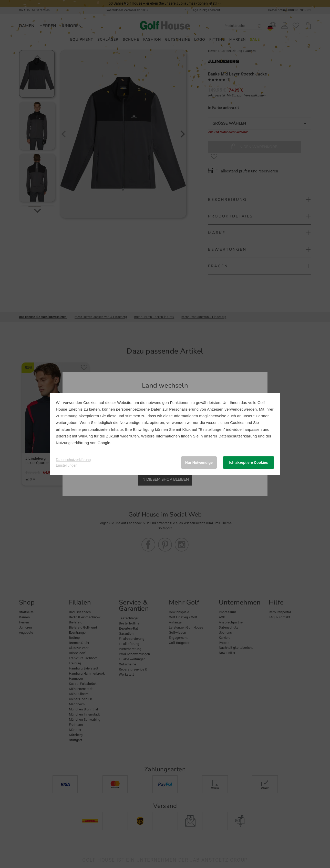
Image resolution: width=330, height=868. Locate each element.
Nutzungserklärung (72, 443)
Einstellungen (67, 465)
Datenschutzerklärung (238, 436)
